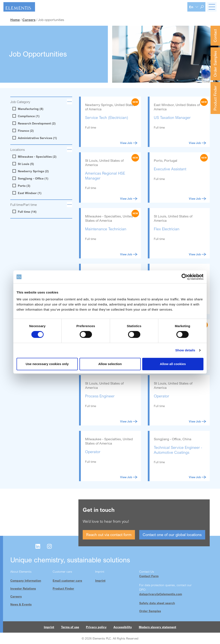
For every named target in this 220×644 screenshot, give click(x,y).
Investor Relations (23, 588)
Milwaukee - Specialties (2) (35, 157)
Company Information (26, 580)
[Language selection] (194, 7)
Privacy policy (96, 627)
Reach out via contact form (109, 535)
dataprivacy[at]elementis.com (161, 594)
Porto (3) (22, 186)
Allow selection (110, 364)
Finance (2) (24, 131)
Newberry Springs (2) (31, 171)
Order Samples (215, 64)
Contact (215, 36)
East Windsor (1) (27, 193)
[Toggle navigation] (212, 7)
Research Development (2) (35, 123)
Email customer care (67, 580)
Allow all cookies (173, 364)
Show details (185, 350)
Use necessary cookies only (47, 364)
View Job (129, 143)
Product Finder (215, 98)
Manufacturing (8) (28, 109)
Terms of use (70, 627)
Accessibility (123, 627)
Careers (16, 596)
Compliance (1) (27, 116)
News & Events (21, 604)
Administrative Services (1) (35, 138)
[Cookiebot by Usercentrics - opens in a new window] (185, 277)
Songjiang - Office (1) (31, 178)
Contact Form (149, 576)
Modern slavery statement (157, 627)
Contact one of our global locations (172, 535)
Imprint (100, 580)
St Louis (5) (24, 164)
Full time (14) (25, 212)
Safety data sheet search (157, 603)
